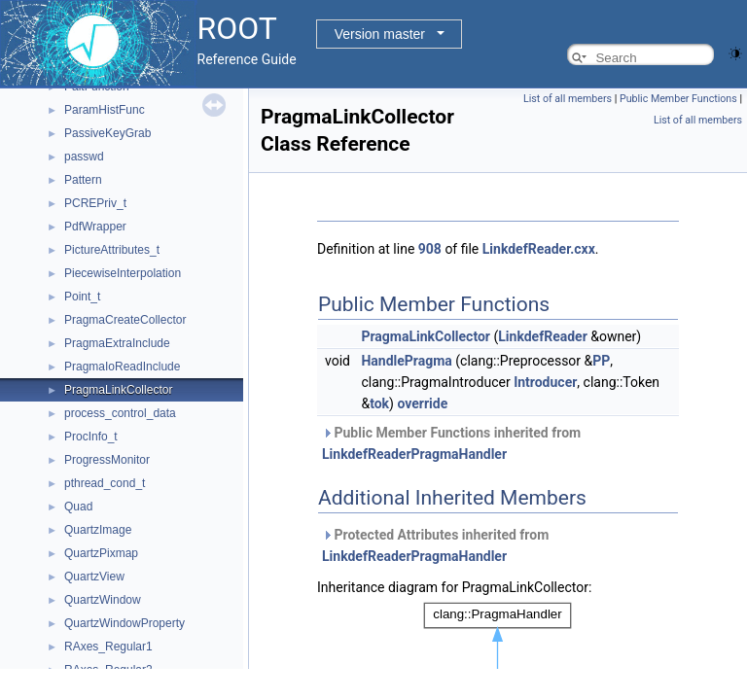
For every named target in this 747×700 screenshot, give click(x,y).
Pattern (83, 180)
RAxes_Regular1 (108, 647)
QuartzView (94, 577)
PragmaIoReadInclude (122, 367)
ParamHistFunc (105, 110)
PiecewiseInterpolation (123, 273)
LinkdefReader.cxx (539, 249)
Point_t (82, 297)
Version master (380, 34)
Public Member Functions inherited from (451, 443)
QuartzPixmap (101, 553)
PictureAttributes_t (112, 250)
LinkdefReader (543, 336)
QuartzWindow (103, 600)
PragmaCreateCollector (125, 320)
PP (601, 361)
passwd (84, 157)
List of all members (568, 99)
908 (430, 249)
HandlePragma (406, 361)
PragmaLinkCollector (118, 390)
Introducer (545, 382)
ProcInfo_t (91, 437)
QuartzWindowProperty (124, 623)
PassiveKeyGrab (107, 133)
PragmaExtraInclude (117, 343)
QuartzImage (98, 530)
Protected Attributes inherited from (435, 545)
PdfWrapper (95, 227)
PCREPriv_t (95, 203)
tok (379, 403)
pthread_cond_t (105, 483)
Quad (78, 507)
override (422, 403)
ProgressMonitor (107, 460)
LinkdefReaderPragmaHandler (414, 454)
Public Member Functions (678, 99)
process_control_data (120, 413)
